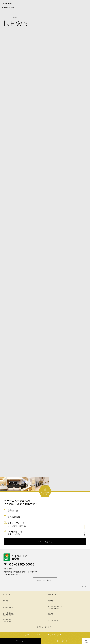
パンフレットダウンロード (45, 627)
